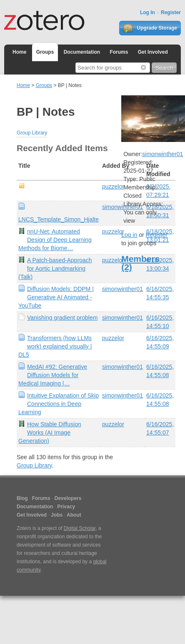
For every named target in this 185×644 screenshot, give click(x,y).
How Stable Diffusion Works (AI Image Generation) (50, 433)
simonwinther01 (122, 289)
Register (171, 12)
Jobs (57, 515)
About (74, 515)
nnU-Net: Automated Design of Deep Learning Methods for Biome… (55, 240)
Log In (147, 12)
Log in (129, 235)
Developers (68, 498)
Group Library (32, 133)
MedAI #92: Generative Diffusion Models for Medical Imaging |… (53, 375)
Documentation (82, 52)
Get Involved (153, 52)
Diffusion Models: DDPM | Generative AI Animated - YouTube (56, 297)
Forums (119, 52)
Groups (45, 52)
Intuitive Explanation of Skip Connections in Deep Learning (59, 404)
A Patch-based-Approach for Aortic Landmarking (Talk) (55, 269)
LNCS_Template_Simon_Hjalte (59, 219)
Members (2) (140, 263)
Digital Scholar (80, 528)
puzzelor (113, 186)
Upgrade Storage (150, 28)
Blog (22, 498)
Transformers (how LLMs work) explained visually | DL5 (55, 346)
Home (19, 52)
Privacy (66, 507)
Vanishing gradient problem (62, 318)
